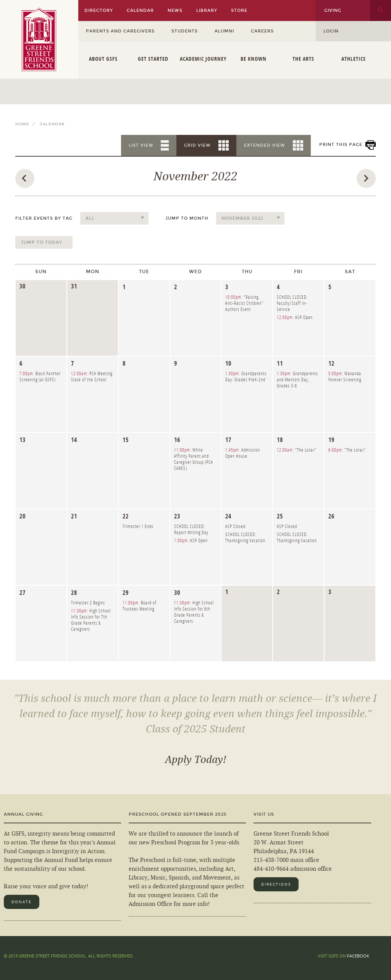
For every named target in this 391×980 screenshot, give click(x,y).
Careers (262, 31)
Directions (276, 884)
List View (141, 145)
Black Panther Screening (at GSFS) (40, 377)
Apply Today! (196, 760)
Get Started (153, 59)
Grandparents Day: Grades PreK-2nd (246, 377)
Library (207, 11)
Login (331, 31)
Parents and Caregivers (120, 31)
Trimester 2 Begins (88, 603)
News (175, 11)
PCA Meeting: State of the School (92, 377)
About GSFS (103, 59)
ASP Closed (235, 526)
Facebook (358, 956)
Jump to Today (42, 242)
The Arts (303, 59)
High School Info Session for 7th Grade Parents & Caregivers (91, 620)
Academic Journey (203, 59)
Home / (27, 124)
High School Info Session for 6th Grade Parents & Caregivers (194, 612)
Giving (333, 11)
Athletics (354, 59)
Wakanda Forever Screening (345, 377)
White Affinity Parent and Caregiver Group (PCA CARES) (194, 459)
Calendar (140, 11)
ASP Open (295, 317)
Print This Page (341, 145)
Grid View (197, 145)
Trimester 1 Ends (138, 526)
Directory (99, 11)
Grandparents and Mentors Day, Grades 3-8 (297, 380)
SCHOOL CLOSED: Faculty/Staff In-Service (292, 303)
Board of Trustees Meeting (140, 606)
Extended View (265, 145)
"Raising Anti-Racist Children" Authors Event (244, 303)
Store (239, 11)
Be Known (254, 59)
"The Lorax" (297, 450)
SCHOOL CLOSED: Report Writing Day (191, 529)
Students (185, 31)
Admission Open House (243, 453)
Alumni (224, 31)
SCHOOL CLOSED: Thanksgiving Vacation (245, 537)
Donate (22, 902)
